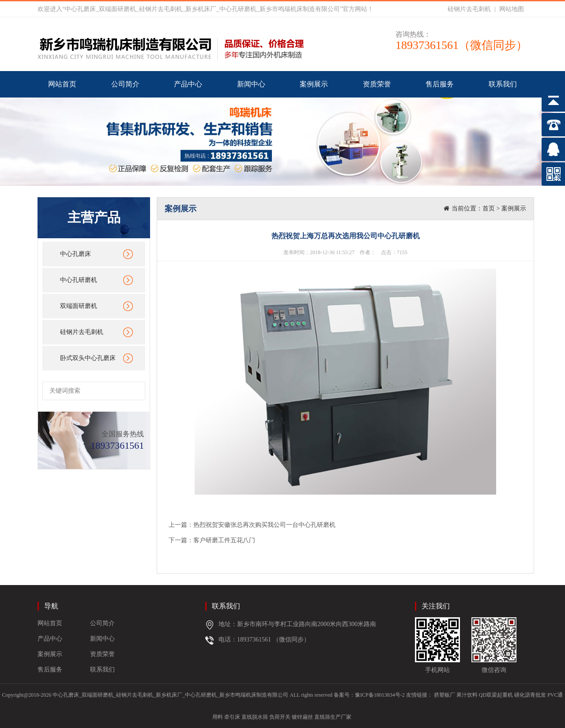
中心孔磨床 (75, 254)
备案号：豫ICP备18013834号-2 (369, 695)
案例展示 (314, 84)
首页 (489, 208)
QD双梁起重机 (496, 695)
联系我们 (503, 84)
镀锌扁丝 (302, 717)
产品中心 (188, 84)
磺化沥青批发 (530, 695)
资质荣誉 (377, 84)
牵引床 (232, 717)
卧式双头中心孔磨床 (88, 358)
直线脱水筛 (255, 717)
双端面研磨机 (79, 306)
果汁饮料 (467, 695)
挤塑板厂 (444, 695)
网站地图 (512, 9)
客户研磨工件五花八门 (224, 540)
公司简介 (125, 84)
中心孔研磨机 (79, 280)
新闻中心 (251, 84)
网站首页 (62, 84)
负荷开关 (280, 717)
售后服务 (440, 84)
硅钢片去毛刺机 (469, 9)
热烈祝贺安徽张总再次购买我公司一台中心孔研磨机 (264, 525)
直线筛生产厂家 (333, 717)
